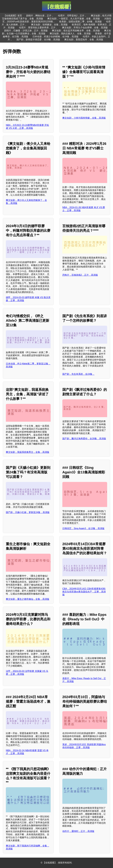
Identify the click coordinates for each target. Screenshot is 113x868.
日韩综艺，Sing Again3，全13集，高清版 (83, 528)
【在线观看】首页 (13, 16)
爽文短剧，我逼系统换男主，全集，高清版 (28, 452)
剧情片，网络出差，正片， (40, 16)
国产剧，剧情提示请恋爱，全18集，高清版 (38, 40)
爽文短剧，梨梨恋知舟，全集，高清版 (84, 40)
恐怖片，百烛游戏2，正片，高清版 (80, 275)
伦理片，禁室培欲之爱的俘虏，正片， (38, 28)
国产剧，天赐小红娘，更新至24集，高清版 (28, 512)
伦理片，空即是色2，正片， (72, 16)
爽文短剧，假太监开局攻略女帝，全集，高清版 (76, 31)
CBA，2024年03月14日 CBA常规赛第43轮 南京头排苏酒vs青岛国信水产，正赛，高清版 (84, 592)
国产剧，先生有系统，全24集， (78, 374)
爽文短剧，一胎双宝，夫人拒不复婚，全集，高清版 (74, 19)
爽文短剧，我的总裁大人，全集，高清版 (70, 34)
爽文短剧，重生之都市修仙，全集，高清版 (28, 599)
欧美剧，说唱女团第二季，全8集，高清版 (81, 22)
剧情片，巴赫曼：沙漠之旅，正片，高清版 (26, 31)
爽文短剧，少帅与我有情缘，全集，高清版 (84, 118)
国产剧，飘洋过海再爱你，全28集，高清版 (84, 439)
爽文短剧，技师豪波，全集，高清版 (49, 25)
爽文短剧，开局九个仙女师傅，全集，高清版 (85, 28)
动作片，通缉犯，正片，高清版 (78, 831)
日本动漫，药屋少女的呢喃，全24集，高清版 (56, 37)
